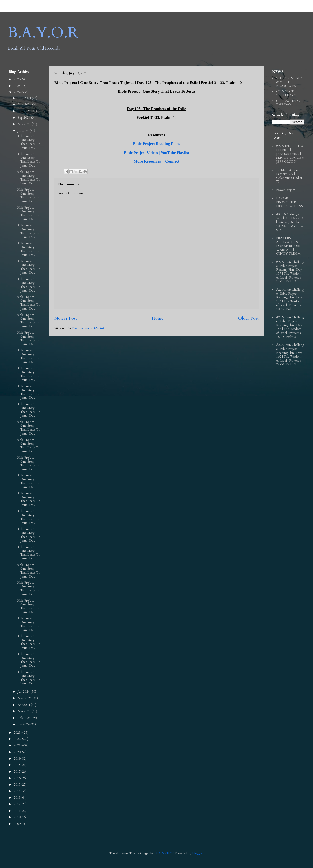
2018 (17, 765)
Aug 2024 (25, 124)
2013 (17, 798)
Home (157, 318)
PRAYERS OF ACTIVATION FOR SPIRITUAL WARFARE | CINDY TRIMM (289, 246)
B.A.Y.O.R (43, 33)
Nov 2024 (25, 105)
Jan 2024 (24, 724)
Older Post (248, 318)
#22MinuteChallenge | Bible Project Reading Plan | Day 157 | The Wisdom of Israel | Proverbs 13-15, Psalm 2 (290, 272)
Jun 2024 (24, 692)
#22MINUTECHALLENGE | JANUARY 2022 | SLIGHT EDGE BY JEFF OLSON (290, 154)
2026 (17, 79)
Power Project (286, 190)
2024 (17, 92)
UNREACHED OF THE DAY (290, 103)
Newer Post (66, 318)
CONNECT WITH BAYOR (288, 93)
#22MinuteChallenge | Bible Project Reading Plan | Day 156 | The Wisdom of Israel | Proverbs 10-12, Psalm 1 (290, 299)
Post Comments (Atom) (88, 328)
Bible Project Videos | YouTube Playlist (157, 153)
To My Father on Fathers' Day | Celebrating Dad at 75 (289, 176)
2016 (17, 778)
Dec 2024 (25, 98)
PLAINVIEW (164, 853)
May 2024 (25, 698)
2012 (17, 804)
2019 (17, 759)
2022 (17, 739)
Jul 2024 (24, 131)
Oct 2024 (24, 111)
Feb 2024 (24, 718)
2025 (17, 86)
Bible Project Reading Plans (156, 144)
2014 (17, 791)
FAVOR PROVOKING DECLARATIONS (290, 202)
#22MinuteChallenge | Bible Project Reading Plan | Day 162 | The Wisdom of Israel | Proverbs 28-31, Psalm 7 (290, 355)
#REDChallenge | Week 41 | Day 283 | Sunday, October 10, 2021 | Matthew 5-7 (290, 222)
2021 (17, 745)
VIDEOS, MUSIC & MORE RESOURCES (289, 82)
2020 (17, 752)
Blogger (198, 853)
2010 (17, 817)
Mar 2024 (25, 711)
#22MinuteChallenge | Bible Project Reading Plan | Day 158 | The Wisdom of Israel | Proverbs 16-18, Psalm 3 (290, 327)
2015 (17, 785)
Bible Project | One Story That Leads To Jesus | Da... (28, 142)
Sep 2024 (24, 118)
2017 (17, 772)
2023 (17, 733)
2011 (17, 811)
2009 (17, 824)
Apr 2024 (24, 705)
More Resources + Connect (156, 161)
